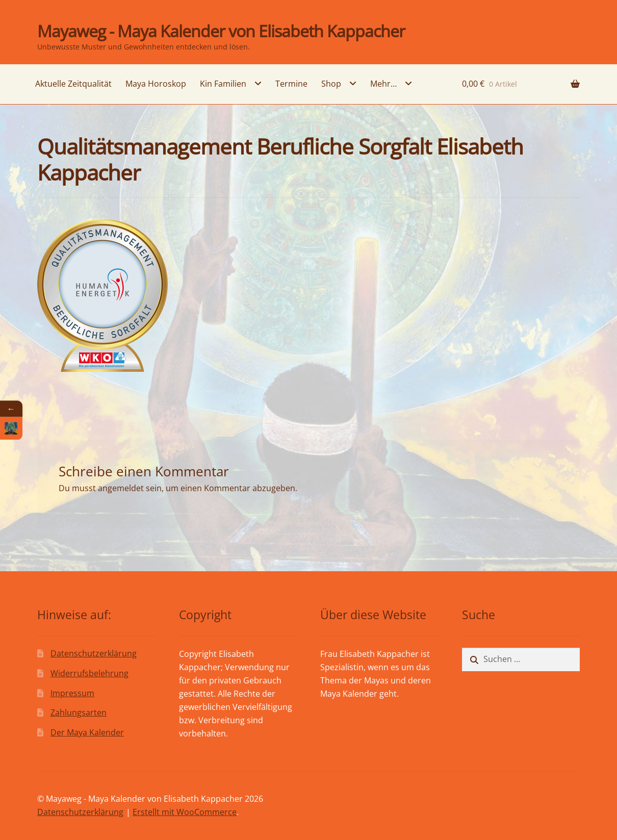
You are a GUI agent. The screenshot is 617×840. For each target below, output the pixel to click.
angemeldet (121, 488)
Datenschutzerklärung (94, 653)
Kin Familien (223, 84)
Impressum (72, 693)
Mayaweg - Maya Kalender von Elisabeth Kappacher (221, 31)
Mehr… (383, 84)
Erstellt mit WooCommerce (185, 812)
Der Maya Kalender (87, 732)
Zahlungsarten (79, 712)
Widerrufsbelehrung (89, 673)
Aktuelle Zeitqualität (73, 84)
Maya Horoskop (156, 84)
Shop (331, 84)
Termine (291, 84)
